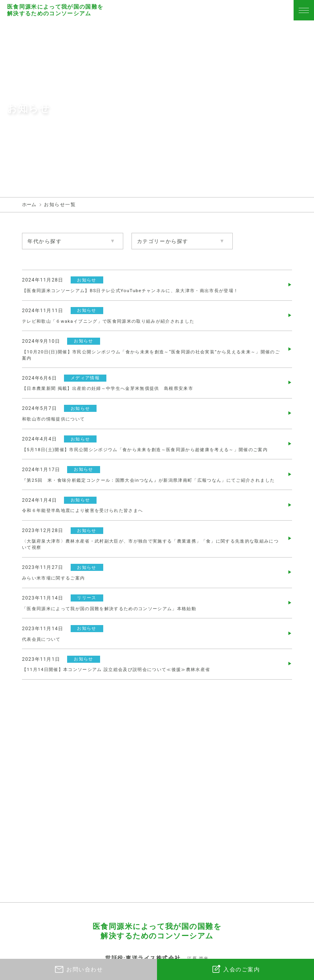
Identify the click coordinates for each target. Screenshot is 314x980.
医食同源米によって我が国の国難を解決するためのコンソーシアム (56, 10)
